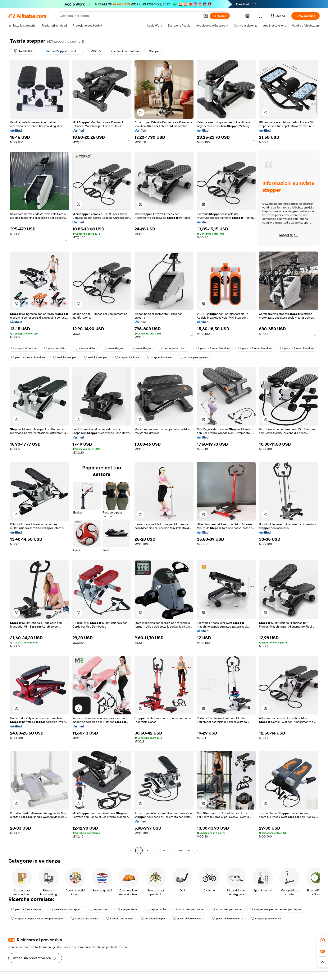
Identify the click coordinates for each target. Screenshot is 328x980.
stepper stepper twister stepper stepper (276, 909)
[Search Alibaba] (130, 16)
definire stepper (65, 357)
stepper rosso (99, 909)
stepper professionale (266, 919)
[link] (323, 940)
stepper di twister (24, 348)
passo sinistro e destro (189, 919)
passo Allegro (113, 348)
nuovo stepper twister (189, 909)
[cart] (261, 17)
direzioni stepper (153, 919)
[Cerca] (220, 16)
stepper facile (127, 909)
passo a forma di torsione (213, 348)
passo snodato (55, 348)
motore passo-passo (194, 357)
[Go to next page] (197, 850)
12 (189, 850)
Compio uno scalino (85, 919)
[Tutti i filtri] (23, 51)
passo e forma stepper (26, 909)
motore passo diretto (173, 348)
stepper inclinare (127, 357)
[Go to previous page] (131, 850)
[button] (206, 16)
